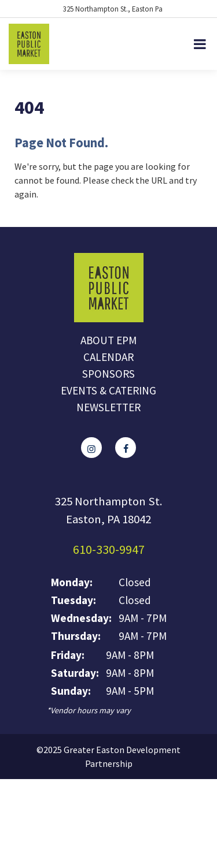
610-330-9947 (109, 549)
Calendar (108, 357)
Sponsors (108, 374)
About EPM (108, 340)
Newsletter (108, 407)
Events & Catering (108, 390)
